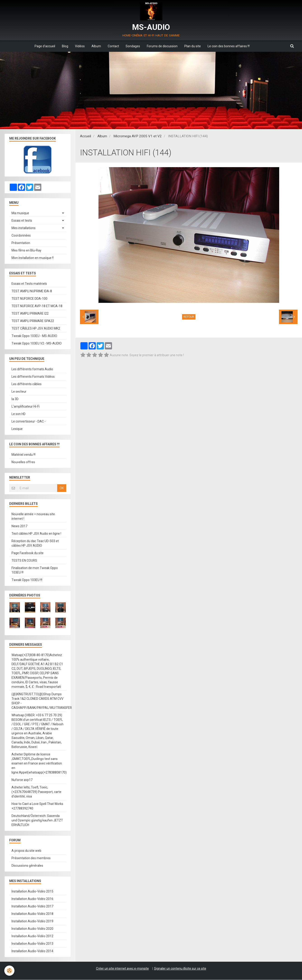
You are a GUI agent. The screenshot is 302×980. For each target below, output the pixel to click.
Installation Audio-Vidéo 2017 (32, 906)
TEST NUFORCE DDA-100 (29, 299)
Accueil (85, 136)
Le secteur (19, 392)
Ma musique (20, 213)
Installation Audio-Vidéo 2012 (32, 936)
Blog (65, 46)
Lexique (17, 429)
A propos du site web (26, 851)
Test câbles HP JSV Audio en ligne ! (36, 534)
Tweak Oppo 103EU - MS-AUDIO (34, 336)
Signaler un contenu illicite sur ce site (180, 969)
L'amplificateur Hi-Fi (26, 407)
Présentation (21, 243)
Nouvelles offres (23, 462)
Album (96, 46)
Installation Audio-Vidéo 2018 (32, 914)
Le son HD (19, 414)
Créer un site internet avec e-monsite (122, 969)
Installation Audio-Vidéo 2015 (32, 892)
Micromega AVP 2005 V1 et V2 (138, 136)
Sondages (133, 46)
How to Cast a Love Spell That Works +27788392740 (37, 806)
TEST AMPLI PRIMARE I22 (30, 314)
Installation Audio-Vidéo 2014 (32, 951)
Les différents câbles (27, 384)
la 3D (15, 399)
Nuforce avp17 (22, 780)
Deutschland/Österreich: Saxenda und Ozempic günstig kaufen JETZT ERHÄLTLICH (37, 821)
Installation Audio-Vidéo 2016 (32, 899)
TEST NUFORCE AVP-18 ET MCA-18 (37, 306)
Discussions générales (27, 866)
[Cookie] (10, 971)
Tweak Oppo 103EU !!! (27, 580)
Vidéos (80, 46)
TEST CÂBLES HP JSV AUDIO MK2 (36, 329)
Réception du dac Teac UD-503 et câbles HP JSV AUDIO (35, 543)
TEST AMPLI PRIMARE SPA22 (33, 321)
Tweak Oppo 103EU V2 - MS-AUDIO (37, 344)
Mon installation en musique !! (33, 258)
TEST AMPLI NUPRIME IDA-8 (32, 291)
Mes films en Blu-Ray (26, 251)
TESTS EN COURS (24, 561)
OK (62, 488)
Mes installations (23, 228)
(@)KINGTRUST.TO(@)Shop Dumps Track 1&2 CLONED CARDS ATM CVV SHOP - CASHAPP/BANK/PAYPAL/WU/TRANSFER (39, 701)
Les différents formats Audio (32, 369)
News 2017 (19, 526)
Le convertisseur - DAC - (29, 422)
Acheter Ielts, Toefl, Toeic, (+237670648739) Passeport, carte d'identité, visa (36, 792)
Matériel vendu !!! (23, 455)
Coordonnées (21, 236)
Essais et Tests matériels (29, 284)
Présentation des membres (31, 858)
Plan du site (193, 46)
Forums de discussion (162, 46)
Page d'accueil (45, 46)
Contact (113, 46)
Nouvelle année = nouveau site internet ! (33, 517)
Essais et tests (22, 221)
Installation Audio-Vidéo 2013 (32, 944)
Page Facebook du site (28, 553)
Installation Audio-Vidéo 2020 (32, 929)
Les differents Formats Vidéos (33, 377)
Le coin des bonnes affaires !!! (229, 46)
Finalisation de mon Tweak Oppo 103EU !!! (35, 570)
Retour (189, 317)
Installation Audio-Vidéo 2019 (32, 921)
